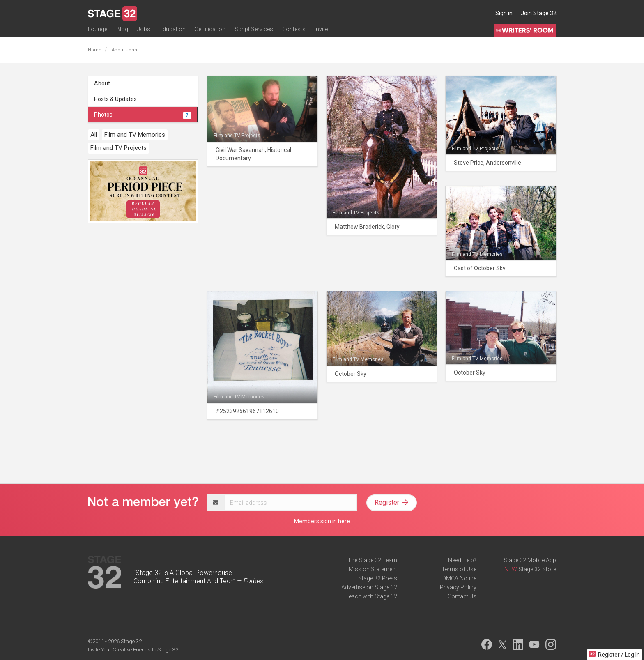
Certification (210, 32)
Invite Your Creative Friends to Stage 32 (133, 650)
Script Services (254, 32)
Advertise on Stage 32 (369, 587)
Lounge (98, 32)
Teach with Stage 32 (371, 596)
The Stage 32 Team (372, 560)
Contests (294, 32)
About (102, 83)
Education (172, 32)
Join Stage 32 (539, 13)
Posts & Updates (115, 99)
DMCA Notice (459, 578)
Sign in (504, 13)
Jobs (144, 32)
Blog (122, 32)
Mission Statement (373, 569)
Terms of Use (459, 569)
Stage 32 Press (378, 578)
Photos (143, 115)
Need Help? (462, 560)
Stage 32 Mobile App (530, 560)
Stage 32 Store (537, 569)
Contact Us (462, 596)
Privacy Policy (458, 587)
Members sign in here (322, 521)
